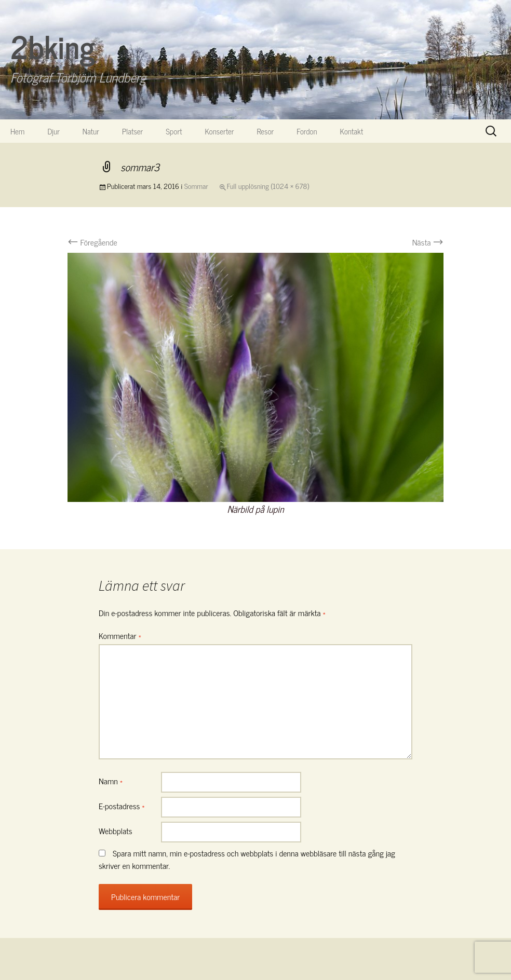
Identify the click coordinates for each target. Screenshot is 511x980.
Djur (53, 131)
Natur (91, 131)
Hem (17, 131)
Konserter (220, 131)
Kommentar (120, 635)
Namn (111, 781)
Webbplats (116, 831)
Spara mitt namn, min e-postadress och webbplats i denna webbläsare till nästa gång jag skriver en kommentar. (247, 859)
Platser (132, 131)
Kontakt (352, 131)
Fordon (307, 131)
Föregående (92, 242)
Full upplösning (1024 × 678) (268, 186)
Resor (266, 131)
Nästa (428, 242)
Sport (174, 131)
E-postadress (122, 806)
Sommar (196, 186)
